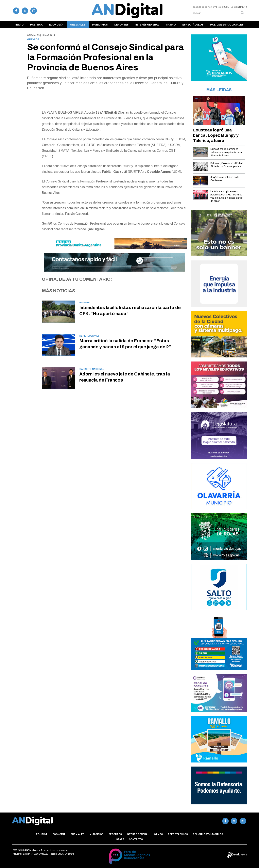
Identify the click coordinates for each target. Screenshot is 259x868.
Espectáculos (193, 25)
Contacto (136, 839)
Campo (171, 25)
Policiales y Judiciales (227, 25)
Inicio (19, 25)
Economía (56, 25)
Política (36, 25)
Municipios (100, 25)
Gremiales (78, 25)
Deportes (122, 25)
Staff (120, 839)
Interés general (147, 25)
